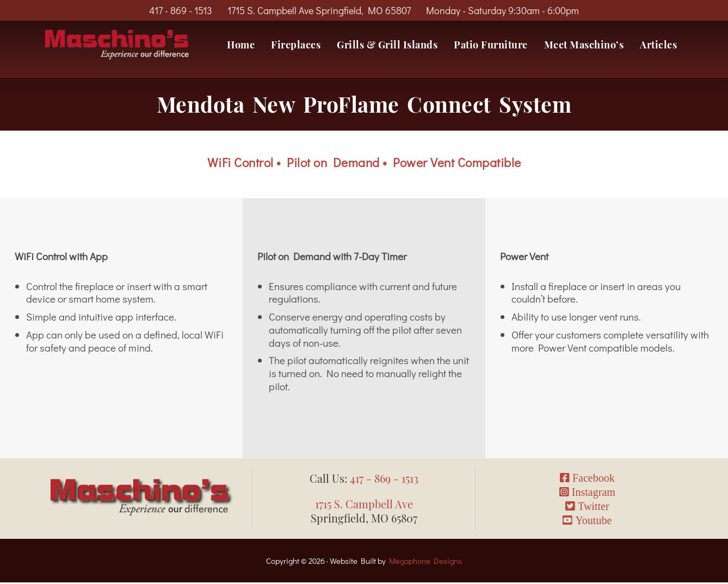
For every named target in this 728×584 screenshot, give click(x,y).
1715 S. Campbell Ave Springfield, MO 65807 (319, 10)
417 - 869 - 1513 (181, 10)
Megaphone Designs (425, 562)
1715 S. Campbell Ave (364, 505)
